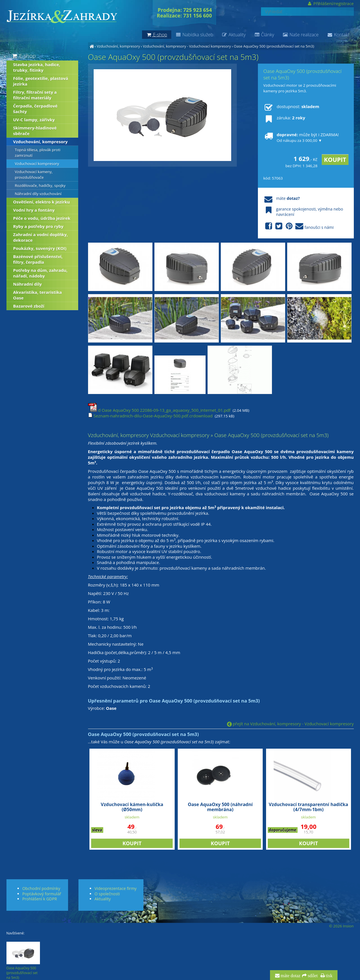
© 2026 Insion (341, 926)
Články (264, 35)
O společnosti (107, 894)
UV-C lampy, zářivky (34, 120)
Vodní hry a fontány (34, 210)
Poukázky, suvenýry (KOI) (40, 248)
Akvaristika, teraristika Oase (38, 295)
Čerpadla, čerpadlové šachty (35, 109)
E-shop (23, 56)
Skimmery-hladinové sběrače (35, 131)
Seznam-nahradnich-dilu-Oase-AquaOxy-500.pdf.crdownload (150, 416)
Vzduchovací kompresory (37, 164)
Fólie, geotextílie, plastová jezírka (41, 81)
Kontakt (338, 35)
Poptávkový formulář (42, 894)
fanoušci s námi (298, 226)
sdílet (312, 976)
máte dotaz (290, 976)
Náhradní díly (28, 284)
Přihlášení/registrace (330, 3)
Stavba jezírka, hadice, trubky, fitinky (37, 67)
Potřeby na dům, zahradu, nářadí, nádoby (40, 273)
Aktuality (234, 35)
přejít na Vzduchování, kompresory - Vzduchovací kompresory (290, 724)
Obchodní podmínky (41, 888)
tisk (329, 976)
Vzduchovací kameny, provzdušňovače (34, 174)
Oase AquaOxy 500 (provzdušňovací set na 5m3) (274, 46)
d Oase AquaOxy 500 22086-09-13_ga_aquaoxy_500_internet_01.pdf (159, 410)
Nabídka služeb (194, 35)
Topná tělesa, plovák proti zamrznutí (38, 153)
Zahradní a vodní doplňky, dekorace (41, 237)
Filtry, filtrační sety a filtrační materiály (35, 95)
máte (281, 198)
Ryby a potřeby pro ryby (38, 226)
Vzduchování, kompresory (118, 46)
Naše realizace (301, 35)
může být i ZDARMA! (301, 137)
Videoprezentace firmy (115, 888)
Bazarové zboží (29, 306)
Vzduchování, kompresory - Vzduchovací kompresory (187, 46)
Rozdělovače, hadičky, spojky (40, 185)
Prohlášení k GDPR (40, 899)
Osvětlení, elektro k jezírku (42, 202)
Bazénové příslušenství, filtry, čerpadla (38, 259)
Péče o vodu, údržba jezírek (42, 218)
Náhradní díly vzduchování (38, 194)
